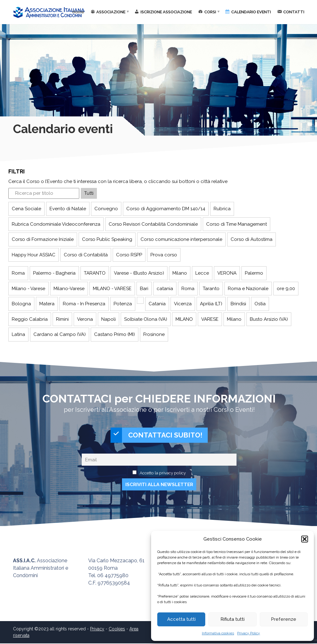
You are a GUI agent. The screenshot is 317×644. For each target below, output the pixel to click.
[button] (305, 539)
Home (78, 12)
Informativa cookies (218, 633)
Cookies (117, 629)
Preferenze (284, 619)
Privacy (97, 629)
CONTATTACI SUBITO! (157, 435)
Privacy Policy (249, 633)
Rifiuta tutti (232, 619)
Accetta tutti (181, 619)
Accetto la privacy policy (163, 473)
